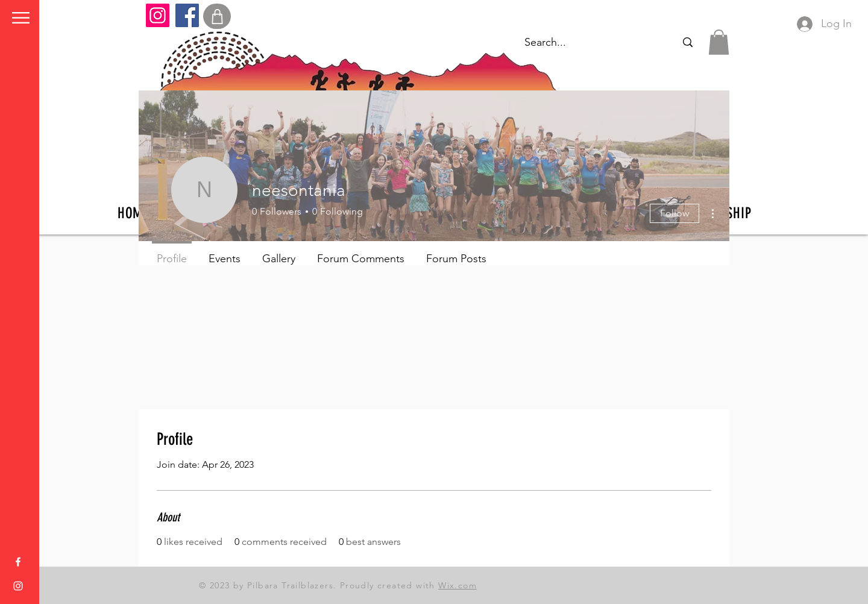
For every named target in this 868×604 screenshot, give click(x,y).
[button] (21, 18)
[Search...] (687, 42)
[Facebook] (187, 15)
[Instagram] (158, 15)
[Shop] (217, 16)
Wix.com (458, 585)
